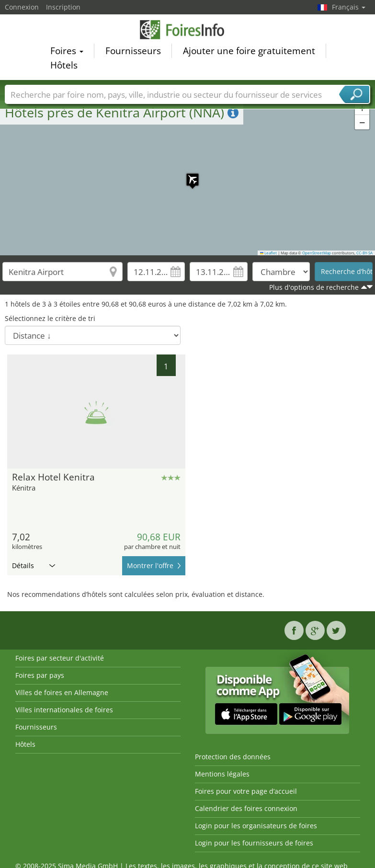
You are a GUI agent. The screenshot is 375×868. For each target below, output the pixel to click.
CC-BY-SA (364, 253)
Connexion (22, 7)
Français (349, 7)
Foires (67, 51)
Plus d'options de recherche (314, 287)
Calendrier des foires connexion (246, 808)
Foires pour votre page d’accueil (246, 791)
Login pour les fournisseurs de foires (254, 843)
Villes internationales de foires (64, 710)
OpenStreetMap (317, 253)
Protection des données (233, 757)
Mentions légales (222, 774)
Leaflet (269, 253)
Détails (34, 565)
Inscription (63, 7)
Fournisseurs (133, 51)
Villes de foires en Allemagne (62, 692)
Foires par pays (40, 675)
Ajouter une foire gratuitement (249, 51)
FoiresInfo (188, 30)
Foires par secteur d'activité (60, 658)
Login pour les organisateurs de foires (256, 826)
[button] (188, 175)
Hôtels (64, 65)
